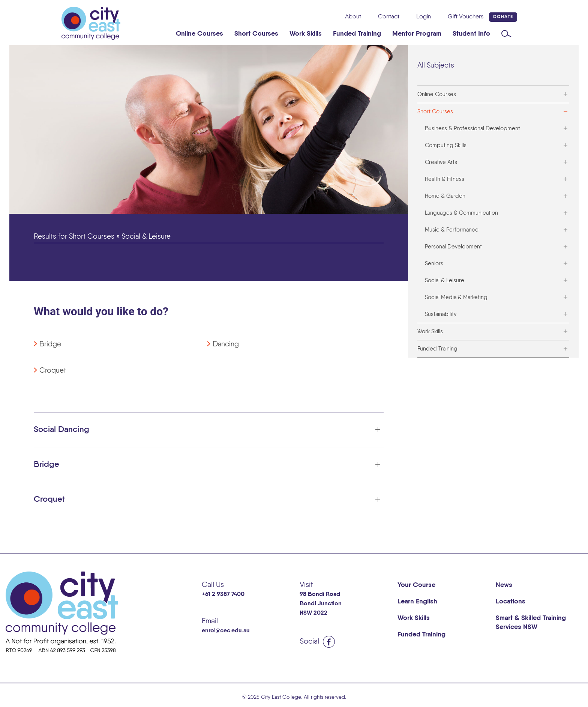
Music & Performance (452, 230)
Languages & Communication (461, 213)
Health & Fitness (445, 179)
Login (424, 17)
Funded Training (357, 34)
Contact (389, 17)
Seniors (434, 264)
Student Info (471, 34)
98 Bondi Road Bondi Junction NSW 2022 (321, 604)
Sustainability (441, 314)
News (504, 585)
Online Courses (199, 34)
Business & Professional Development (472, 129)
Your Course (416, 585)
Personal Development (453, 247)
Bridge (50, 344)
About (353, 17)
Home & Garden (445, 196)
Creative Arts (441, 162)
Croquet (53, 371)
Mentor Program (417, 34)
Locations (511, 602)
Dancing (226, 344)
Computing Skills (446, 145)
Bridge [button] (46, 465)
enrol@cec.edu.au (226, 631)
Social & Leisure (445, 281)
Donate (503, 17)
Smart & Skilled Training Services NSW (531, 623)
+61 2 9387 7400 (223, 594)
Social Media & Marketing (456, 297)
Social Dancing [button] (61, 430)
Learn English (417, 602)
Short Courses (256, 34)
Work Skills (306, 34)
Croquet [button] (49, 499)
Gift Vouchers (466, 17)
